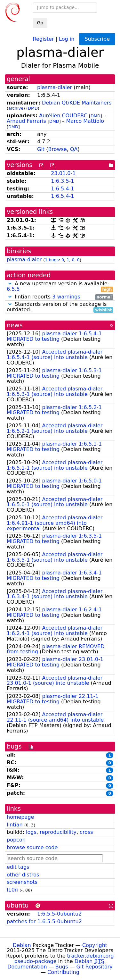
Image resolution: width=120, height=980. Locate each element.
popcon (16, 840)
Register (44, 39)
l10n (12, 890)
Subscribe (97, 39)
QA (74, 149)
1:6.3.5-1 (62, 181)
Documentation (27, 967)
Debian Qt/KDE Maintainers (77, 103)
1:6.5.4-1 (62, 189)
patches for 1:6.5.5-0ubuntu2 (44, 921)
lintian (15, 825)
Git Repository (95, 967)
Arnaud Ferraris (26, 121)
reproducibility (58, 832)
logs (31, 832)
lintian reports (60, 297)
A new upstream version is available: (60, 287)
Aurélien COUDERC (63, 116)
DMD (33, 108)
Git (41, 149)
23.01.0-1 (63, 173)
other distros (23, 875)
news (15, 325)
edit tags (18, 867)
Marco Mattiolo (85, 121)
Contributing (63, 972)
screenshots (22, 882)
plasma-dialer (55, 87)
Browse (57, 149)
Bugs (62, 967)
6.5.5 (13, 289)
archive (16, 108)
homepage (20, 817)
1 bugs (52, 260)
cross (86, 832)
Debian (22, 945)
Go (40, 23)
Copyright (95, 945)
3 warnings (66, 297)
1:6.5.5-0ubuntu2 (59, 914)
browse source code (32, 847)
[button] (10, 284)
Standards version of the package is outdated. (60, 307)
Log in (67, 39)
